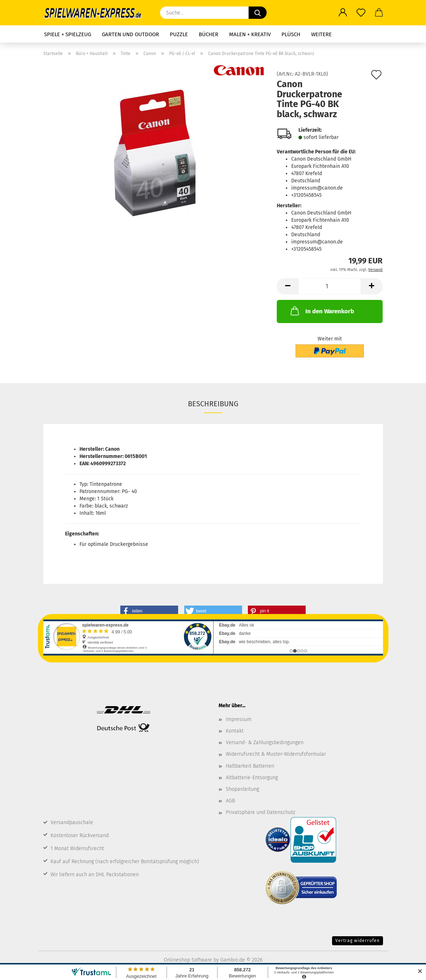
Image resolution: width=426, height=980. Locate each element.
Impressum (239, 719)
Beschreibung (213, 404)
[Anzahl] (330, 286)
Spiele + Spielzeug (68, 34)
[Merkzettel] (361, 13)
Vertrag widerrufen (358, 941)
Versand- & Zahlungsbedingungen (265, 743)
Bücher (208, 34)
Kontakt (235, 731)
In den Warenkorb (322, 311)
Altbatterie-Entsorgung (252, 778)
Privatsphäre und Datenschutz (261, 812)
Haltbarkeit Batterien (250, 766)
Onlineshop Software (188, 960)
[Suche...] (258, 13)
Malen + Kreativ (250, 34)
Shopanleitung (242, 789)
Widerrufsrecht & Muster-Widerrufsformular (276, 754)
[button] (343, 13)
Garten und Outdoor (130, 34)
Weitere (321, 34)
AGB (230, 801)
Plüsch (291, 34)
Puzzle (179, 34)
